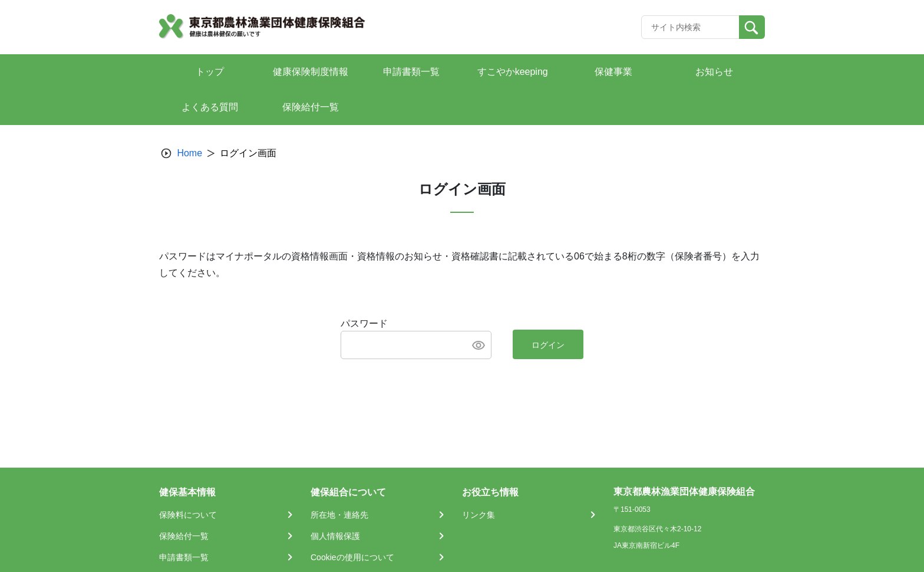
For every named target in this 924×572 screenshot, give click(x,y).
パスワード (364, 323)
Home (189, 153)
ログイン (548, 345)
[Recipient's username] (690, 27)
